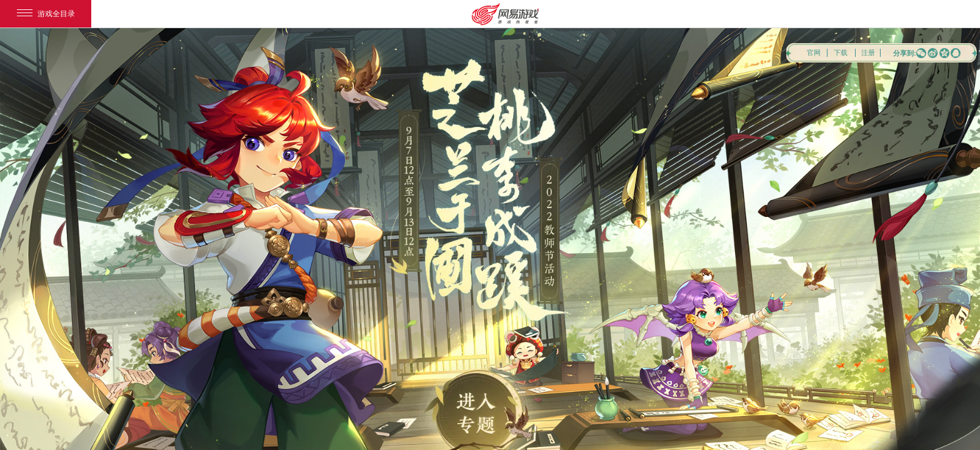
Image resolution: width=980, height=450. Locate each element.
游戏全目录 (46, 14)
